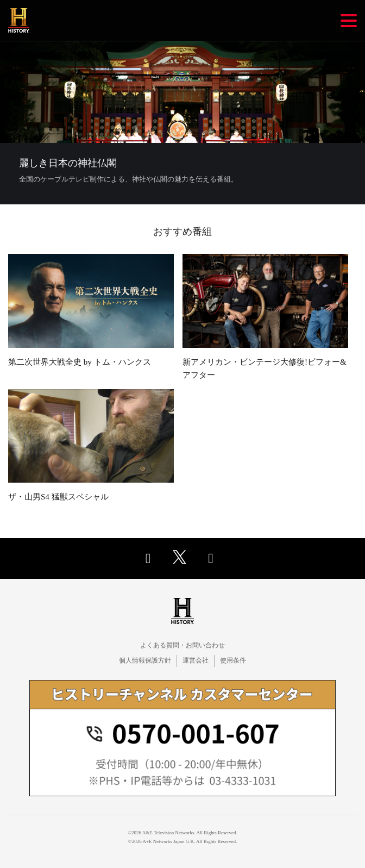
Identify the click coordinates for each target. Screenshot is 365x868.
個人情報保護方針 (145, 660)
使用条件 (233, 660)
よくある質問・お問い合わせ (182, 645)
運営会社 (196, 660)
